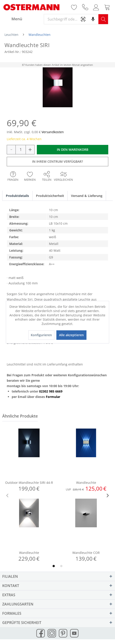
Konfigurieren (41, 335)
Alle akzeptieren (71, 335)
